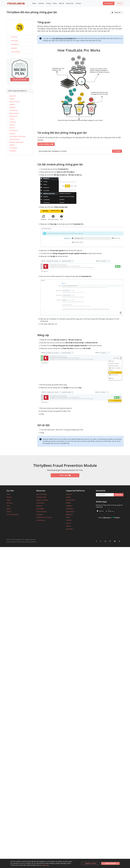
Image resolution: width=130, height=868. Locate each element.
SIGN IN (120, 3)
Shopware (13, 151)
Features (9, 497)
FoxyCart (12, 133)
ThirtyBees (13, 148)
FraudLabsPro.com (19, 540)
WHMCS (12, 105)
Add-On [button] (62, 3)
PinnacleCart (14, 131)
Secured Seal (40, 503)
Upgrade (14, 48)
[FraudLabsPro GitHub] (110, 541)
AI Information (41, 520)
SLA (26, 542)
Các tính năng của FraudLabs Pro (64, 38)
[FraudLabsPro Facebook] (96, 541)
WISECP (12, 145)
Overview (14, 37)
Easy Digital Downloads (17, 136)
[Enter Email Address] (105, 495)
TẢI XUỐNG (117, 151)
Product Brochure (42, 512)
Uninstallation (16, 52)
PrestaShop (13, 110)
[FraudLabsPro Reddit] (105, 541)
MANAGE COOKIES (91, 863)
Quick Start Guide (41, 494)
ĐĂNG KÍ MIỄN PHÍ (46, 144)
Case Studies (40, 509)
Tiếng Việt (116, 12)
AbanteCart (13, 116)
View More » (70, 529)
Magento (13, 107)
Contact (78, 3)
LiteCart (12, 125)
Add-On (9, 509)
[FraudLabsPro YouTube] (115, 541)
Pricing (48, 3)
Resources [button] (70, 3)
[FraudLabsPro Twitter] (101, 541)
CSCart (12, 119)
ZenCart (12, 128)
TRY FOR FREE (109, 3)
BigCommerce (14, 113)
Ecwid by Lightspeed (16, 142)
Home (34, 3)
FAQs (8, 506)
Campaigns (40, 514)
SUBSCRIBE (119, 495)
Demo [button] (55, 3)
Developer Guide (41, 497)
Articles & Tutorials (42, 500)
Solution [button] (41, 3)
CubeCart (13, 122)
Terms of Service (11, 542)
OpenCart (13, 96)
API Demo (10, 503)
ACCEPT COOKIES (110, 863)
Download (14, 41)
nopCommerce (14, 139)
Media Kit (39, 506)
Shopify (12, 99)
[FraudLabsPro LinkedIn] (119, 541)
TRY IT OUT (65, 475)
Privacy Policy (20, 542)
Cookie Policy (45, 865)
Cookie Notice (32, 542)
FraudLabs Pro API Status (44, 517)
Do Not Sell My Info (12, 514)
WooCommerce (15, 102)
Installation (15, 44)
